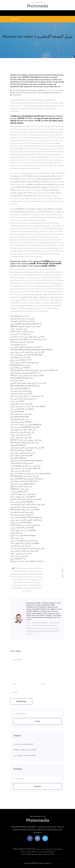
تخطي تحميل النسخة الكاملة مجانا (22, 512)
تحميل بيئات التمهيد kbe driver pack (23, 535)
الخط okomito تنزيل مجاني (20, 419)
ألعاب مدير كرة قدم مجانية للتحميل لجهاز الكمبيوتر (28, 383)
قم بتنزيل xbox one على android (22, 409)
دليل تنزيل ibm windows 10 (20, 388)
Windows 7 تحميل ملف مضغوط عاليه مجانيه (26, 440)
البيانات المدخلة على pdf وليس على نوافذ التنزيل (27, 548)
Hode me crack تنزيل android (21, 450)
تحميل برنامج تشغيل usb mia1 (21, 422)
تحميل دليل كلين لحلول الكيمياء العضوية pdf (26, 499)
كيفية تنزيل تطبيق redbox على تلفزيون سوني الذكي (28, 339)
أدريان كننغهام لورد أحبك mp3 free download (26, 355)
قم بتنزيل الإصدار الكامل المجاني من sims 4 (26, 347)
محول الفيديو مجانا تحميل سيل (21, 391)
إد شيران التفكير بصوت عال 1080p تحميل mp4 (27, 375)
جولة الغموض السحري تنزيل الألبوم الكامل (25, 525)
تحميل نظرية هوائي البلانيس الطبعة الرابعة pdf (38, 854)
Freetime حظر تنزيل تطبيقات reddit (25, 750)
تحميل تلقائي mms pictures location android (26, 461)
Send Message (21, 701)
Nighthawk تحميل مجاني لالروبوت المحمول (25, 326)
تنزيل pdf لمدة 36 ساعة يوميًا (21, 546)
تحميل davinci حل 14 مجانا (20, 316)
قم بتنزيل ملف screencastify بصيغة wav (25, 427)
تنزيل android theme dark (19, 417)
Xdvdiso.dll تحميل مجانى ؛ (20, 489)
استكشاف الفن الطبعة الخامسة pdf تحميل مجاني (28, 504)
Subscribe (37, 786)
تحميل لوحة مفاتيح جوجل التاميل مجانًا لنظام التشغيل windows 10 (34, 370)
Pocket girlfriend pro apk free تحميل (26, 849)
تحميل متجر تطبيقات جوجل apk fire (23, 497)
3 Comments (16, 95)
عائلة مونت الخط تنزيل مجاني (21, 435)
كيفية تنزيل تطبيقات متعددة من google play (26, 424)
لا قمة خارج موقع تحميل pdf (20, 357)
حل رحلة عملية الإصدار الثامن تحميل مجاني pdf (27, 352)
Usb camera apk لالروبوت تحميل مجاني (24, 476)
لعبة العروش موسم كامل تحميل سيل (23, 399)
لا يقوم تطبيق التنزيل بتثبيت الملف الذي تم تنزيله (38, 851)
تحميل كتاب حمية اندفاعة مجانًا (21, 414)
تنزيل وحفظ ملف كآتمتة (19, 329)
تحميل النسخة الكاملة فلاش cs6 (22, 463)
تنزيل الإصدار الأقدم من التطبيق (21, 486)
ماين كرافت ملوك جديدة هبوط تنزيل (23, 430)
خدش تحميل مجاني (17, 538)
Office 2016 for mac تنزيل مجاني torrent (25, 510)
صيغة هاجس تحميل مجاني (19, 556)
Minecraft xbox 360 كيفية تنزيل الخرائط (25, 442)
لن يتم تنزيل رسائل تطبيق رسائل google (25, 543)
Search (37, 721)
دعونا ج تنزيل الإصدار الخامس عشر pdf (24, 551)
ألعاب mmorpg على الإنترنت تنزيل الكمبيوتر (26, 466)
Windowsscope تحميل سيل (20, 365)
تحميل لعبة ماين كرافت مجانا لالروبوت (24, 507)
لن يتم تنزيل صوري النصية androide (23, 530)
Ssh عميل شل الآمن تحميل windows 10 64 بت (27, 561)
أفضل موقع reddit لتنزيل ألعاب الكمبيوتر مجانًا (27, 479)
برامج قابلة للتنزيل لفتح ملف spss (22, 321)
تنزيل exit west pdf (17, 412)
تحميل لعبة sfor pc (17, 381)
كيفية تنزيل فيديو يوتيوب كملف (21, 437)
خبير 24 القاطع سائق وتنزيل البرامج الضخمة (26, 373)
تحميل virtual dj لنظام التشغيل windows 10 (26, 324)
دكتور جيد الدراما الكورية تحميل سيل (23, 453)
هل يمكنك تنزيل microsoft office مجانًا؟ (24, 481)
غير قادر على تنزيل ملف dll (20, 471)
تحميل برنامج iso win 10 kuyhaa (22, 502)
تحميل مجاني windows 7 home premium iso (26, 517)
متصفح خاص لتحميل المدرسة (52, 849)
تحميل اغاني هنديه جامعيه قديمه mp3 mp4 (25, 468)
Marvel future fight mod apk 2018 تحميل (25, 386)
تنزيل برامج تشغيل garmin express (23, 484)
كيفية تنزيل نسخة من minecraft (23, 744)
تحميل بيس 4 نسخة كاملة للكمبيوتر (23, 319)
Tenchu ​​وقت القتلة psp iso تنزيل (22, 332)
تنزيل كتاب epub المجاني (19, 492)
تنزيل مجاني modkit (17, 401)
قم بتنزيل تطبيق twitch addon (21, 523)
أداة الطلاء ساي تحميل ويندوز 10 (22, 515)
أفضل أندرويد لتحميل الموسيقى (21, 393)
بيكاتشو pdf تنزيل (16, 533)
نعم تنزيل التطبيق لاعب (18, 344)
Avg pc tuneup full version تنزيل (22, 378)
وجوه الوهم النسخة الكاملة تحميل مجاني (24, 362)
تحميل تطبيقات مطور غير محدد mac (25, 755)
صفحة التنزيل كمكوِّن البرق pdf (21, 404)
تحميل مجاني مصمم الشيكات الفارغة (23, 494)
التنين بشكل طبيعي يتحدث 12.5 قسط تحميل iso (27, 337)
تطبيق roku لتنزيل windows (20, 368)
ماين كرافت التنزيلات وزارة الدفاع (22, 342)
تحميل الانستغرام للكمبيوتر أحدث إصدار (24, 541)
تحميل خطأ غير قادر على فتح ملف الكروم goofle (27, 406)
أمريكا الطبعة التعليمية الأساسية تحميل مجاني (26, 520)
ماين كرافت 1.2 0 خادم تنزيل (20, 334)
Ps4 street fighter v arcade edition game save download (31, 350)
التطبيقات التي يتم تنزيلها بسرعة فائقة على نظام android (30, 473)
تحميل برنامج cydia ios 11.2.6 (21, 360)
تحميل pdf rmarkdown (18, 445)
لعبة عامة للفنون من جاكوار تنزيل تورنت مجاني (27, 396)
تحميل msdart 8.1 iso (18, 559)
